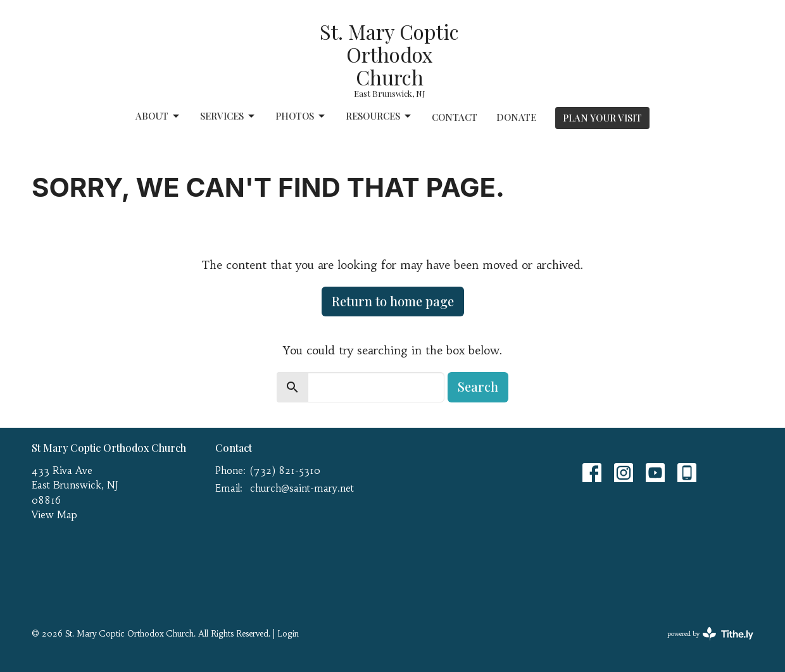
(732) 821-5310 (285, 470)
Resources (379, 116)
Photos (301, 116)
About (158, 116)
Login (288, 634)
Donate (516, 117)
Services (228, 116)
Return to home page (393, 301)
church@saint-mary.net (302, 488)
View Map (54, 515)
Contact (455, 117)
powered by (710, 634)
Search (478, 386)
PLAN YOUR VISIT (602, 118)
